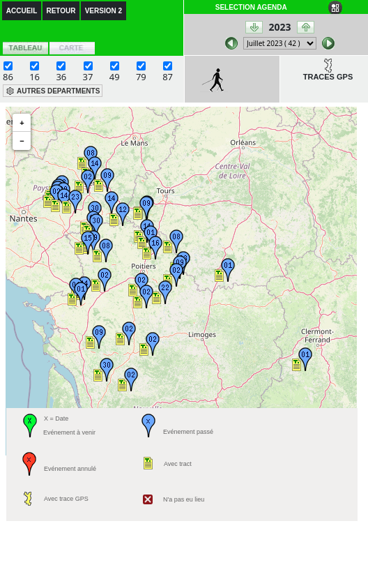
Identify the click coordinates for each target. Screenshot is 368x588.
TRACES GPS (328, 77)
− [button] (22, 141)
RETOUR (61, 11)
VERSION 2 (103, 11)
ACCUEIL (22, 11)
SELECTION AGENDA (251, 7)
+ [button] (22, 123)
